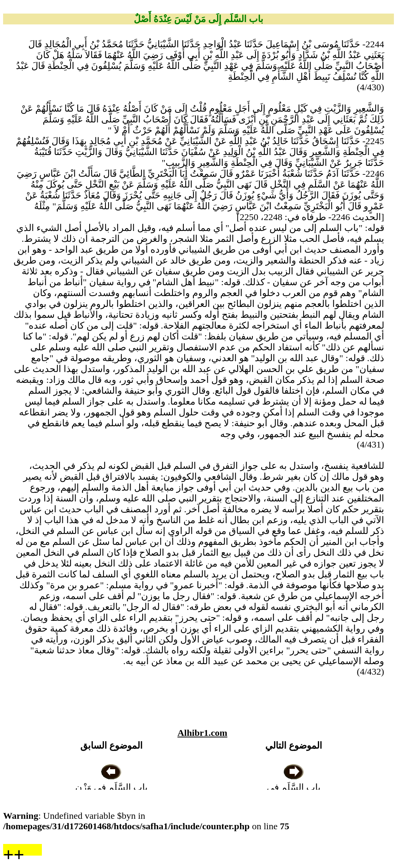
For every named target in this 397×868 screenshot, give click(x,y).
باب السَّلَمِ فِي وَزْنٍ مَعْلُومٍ (111, 787)
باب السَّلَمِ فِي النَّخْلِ (294, 787)
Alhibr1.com (203, 733)
